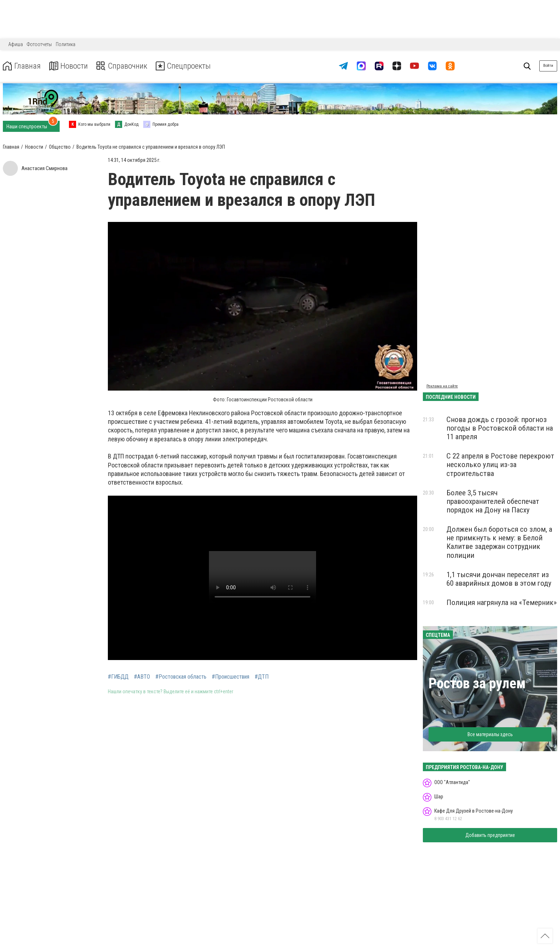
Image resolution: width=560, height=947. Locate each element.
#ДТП (262, 677)
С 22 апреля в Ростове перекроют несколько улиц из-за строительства (500, 465)
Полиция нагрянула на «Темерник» (502, 603)
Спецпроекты (191, 66)
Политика (66, 44)
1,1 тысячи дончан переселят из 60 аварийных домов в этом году (499, 579)
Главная (22, 66)
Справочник (126, 66)
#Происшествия (231, 677)
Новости (71, 66)
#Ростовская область (181, 677)
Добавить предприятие (490, 835)
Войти (548, 66)
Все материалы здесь (490, 734)
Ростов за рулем (477, 683)
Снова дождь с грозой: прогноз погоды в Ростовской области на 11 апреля (500, 428)
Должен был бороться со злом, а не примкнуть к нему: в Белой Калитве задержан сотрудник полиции (499, 542)
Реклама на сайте (442, 386)
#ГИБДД (118, 677)
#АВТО (142, 677)
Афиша (16, 44)
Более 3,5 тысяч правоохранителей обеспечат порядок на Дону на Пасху (493, 501)
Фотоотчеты (39, 44)
